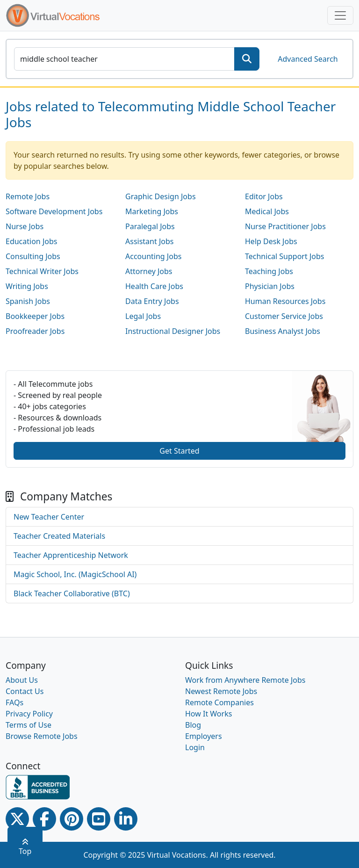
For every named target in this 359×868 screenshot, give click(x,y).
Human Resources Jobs (285, 301)
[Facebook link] (44, 819)
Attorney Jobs (149, 271)
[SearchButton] (247, 59)
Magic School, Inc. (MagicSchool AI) (75, 574)
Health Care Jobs (154, 286)
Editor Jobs (264, 196)
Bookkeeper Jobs (35, 316)
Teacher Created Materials (59, 536)
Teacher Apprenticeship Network (71, 555)
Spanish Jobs (28, 301)
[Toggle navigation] (340, 15)
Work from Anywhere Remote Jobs (245, 680)
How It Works (208, 714)
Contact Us (25, 691)
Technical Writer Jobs (42, 271)
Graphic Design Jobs (161, 196)
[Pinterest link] (72, 819)
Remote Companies (219, 702)
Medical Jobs (267, 211)
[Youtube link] (99, 819)
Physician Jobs (270, 286)
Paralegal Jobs (150, 226)
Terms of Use (29, 725)
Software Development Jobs (54, 211)
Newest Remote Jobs (221, 691)
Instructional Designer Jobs (173, 331)
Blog (193, 725)
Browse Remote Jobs (42, 736)
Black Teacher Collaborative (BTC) (72, 593)
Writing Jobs (27, 286)
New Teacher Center (49, 517)
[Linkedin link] (126, 819)
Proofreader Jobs (35, 331)
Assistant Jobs (149, 241)
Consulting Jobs (33, 256)
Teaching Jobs (269, 271)
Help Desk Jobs (271, 241)
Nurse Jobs (25, 226)
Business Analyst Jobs (283, 331)
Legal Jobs (143, 316)
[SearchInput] (124, 59)
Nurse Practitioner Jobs (285, 226)
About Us (22, 680)
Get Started (179, 451)
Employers (204, 736)
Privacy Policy (29, 714)
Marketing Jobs (152, 211)
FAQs (14, 702)
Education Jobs (31, 241)
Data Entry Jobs (152, 301)
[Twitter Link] (17, 819)
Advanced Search (308, 59)
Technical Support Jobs (284, 256)
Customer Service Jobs (284, 316)
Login (195, 747)
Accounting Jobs (153, 256)
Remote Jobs (28, 196)
